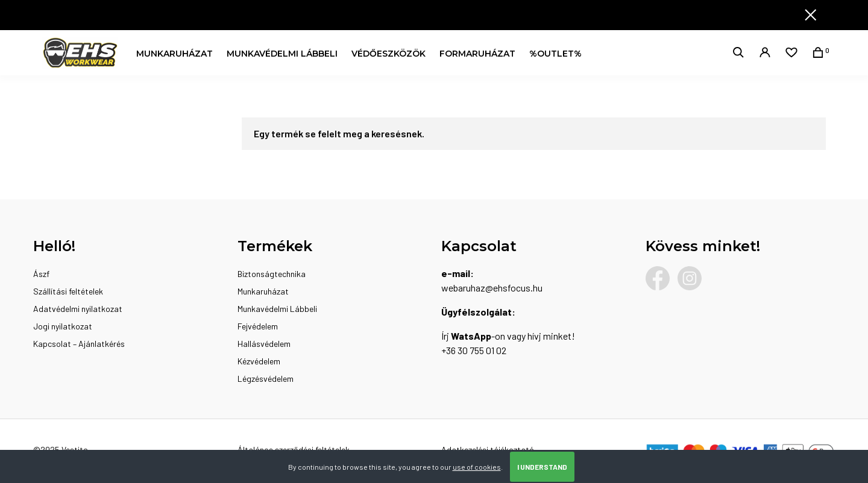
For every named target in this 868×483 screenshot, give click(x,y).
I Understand (542, 467)
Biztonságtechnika (272, 274)
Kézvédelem (259, 361)
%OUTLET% (555, 54)
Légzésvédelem (266, 379)
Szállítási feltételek (68, 291)
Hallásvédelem (264, 344)
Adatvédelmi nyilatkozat (78, 309)
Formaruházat (477, 54)
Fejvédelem (258, 326)
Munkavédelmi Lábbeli (282, 54)
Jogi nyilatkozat (63, 326)
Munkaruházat (175, 54)
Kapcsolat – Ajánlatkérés (79, 344)
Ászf (41, 274)
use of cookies (477, 467)
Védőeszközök (388, 54)
